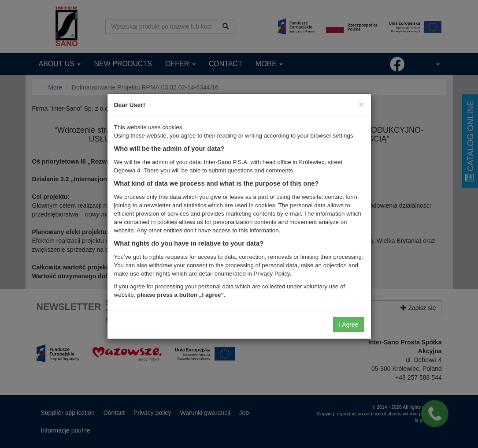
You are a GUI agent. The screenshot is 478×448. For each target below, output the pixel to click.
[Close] (361, 104)
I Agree (348, 325)
